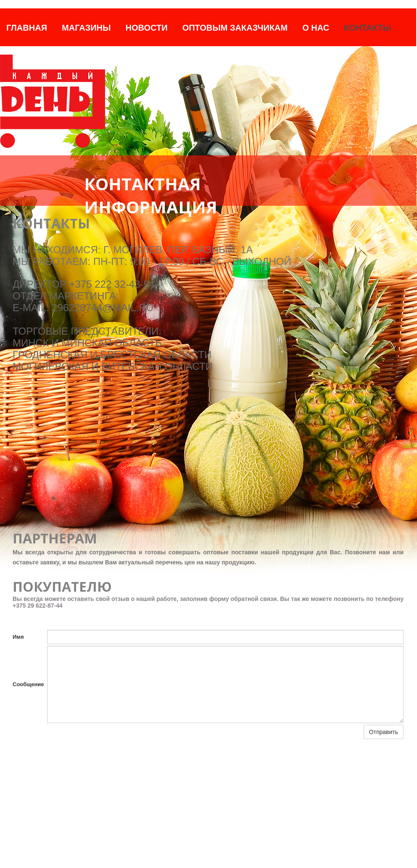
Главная (27, 28)
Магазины (86, 28)
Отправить (384, 732)
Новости (147, 28)
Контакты (367, 28)
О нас (316, 28)
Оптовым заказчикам (235, 28)
